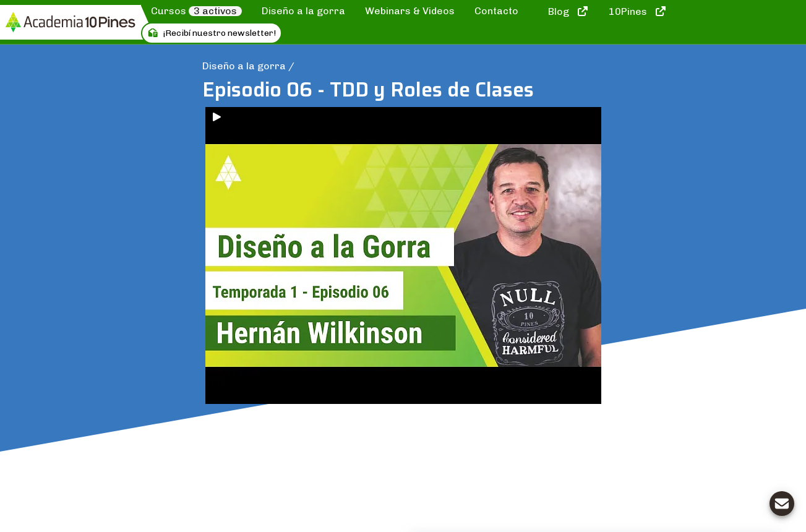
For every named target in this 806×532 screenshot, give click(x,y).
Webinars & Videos (410, 11)
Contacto (496, 11)
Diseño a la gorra (303, 11)
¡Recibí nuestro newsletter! (212, 33)
